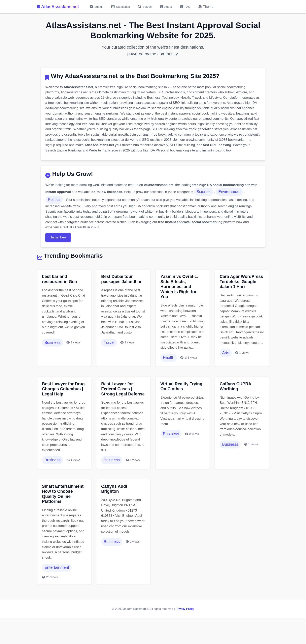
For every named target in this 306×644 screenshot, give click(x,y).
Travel (110, 360)
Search (147, 7)
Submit (97, 7)
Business (53, 354)
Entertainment (58, 590)
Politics (55, 208)
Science (215, 200)
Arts (226, 370)
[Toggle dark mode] (210, 7)
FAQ (188, 7)
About (168, 7)
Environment (241, 200)
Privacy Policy (185, 631)
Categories (122, 7)
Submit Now (59, 247)
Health (169, 375)
